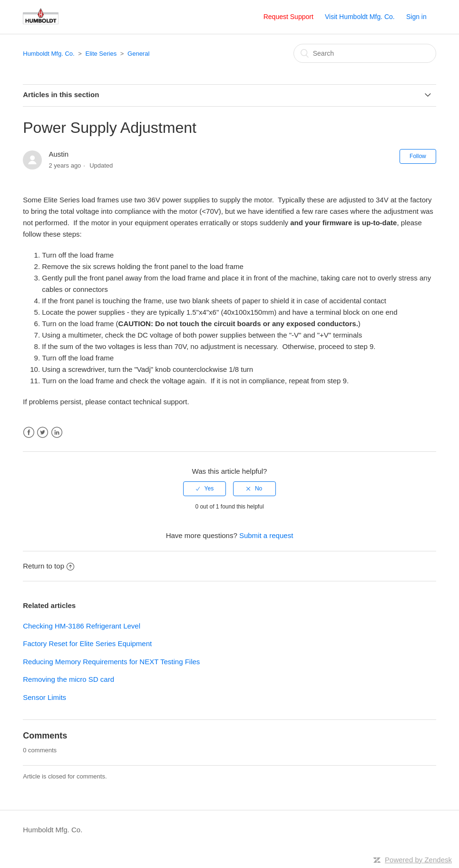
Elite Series (101, 54)
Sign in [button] (416, 17)
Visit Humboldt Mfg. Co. (360, 17)
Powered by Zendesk (418, 860)
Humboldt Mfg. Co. (49, 54)
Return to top (49, 566)
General (138, 54)
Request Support (288, 17)
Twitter (43, 433)
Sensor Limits (44, 697)
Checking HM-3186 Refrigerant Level (82, 626)
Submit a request (266, 535)
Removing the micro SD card (68, 679)
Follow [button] (418, 156)
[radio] (205, 489)
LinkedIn (57, 433)
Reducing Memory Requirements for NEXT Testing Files (111, 662)
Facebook (29, 433)
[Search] (365, 53)
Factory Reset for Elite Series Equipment (87, 644)
